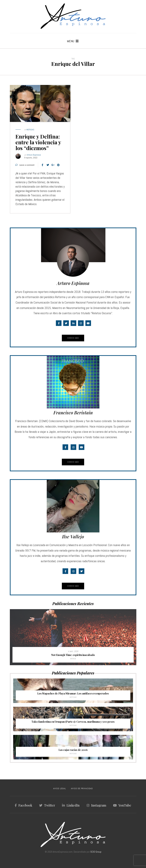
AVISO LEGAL (60, 788)
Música (73, 659)
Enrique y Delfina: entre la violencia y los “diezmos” (38, 142)
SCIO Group (96, 852)
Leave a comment (27, 165)
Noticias (30, 130)
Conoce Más (73, 338)
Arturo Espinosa (34, 155)
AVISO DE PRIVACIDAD (82, 788)
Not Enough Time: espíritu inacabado (73, 655)
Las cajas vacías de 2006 (73, 750)
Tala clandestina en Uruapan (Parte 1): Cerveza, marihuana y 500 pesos (73, 722)
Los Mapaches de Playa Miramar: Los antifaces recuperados (73, 693)
